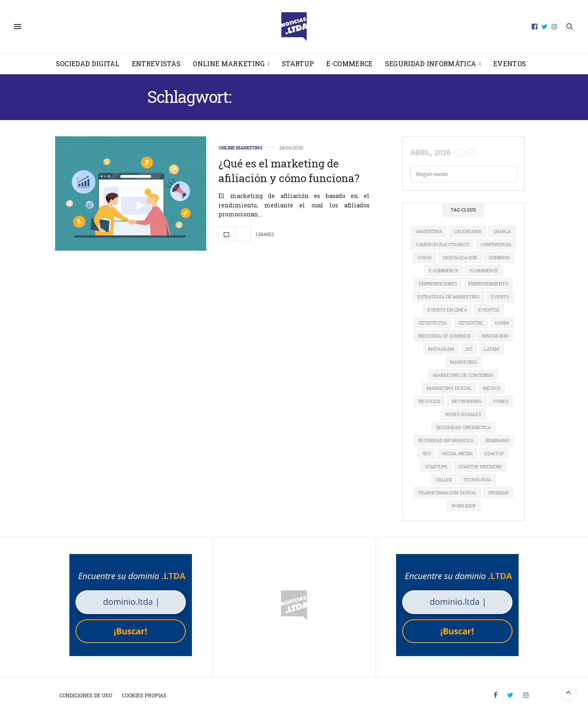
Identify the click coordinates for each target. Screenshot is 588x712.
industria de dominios (444, 336)
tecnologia (477, 479)
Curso (424, 257)
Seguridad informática (431, 63)
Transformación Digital (447, 493)
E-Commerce (349, 63)
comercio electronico (442, 244)
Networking (467, 401)
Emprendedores (438, 284)
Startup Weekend (480, 466)
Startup (298, 63)
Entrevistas (156, 63)
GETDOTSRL (471, 323)
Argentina (429, 231)
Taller (444, 479)
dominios (499, 257)
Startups (436, 466)
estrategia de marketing (449, 297)
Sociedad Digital (88, 63)
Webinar (498, 493)
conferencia (496, 244)
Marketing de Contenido (463, 375)
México (492, 388)
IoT (469, 349)
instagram (441, 349)
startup (494, 453)
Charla (502, 231)
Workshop (463, 506)
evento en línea (447, 310)
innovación (495, 336)
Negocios (429, 401)
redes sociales (463, 414)
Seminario (497, 440)
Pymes (501, 401)
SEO (427, 453)
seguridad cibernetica (463, 427)
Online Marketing (229, 63)
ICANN (502, 323)
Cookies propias (144, 695)
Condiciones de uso (86, 695)
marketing (463, 362)
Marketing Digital (449, 388)
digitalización (460, 257)
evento (500, 297)
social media (458, 453)
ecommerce (484, 270)
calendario (468, 231)
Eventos (510, 63)
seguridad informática (446, 440)
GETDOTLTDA (432, 323)
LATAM (491, 349)
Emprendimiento (488, 284)
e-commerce (444, 270)
